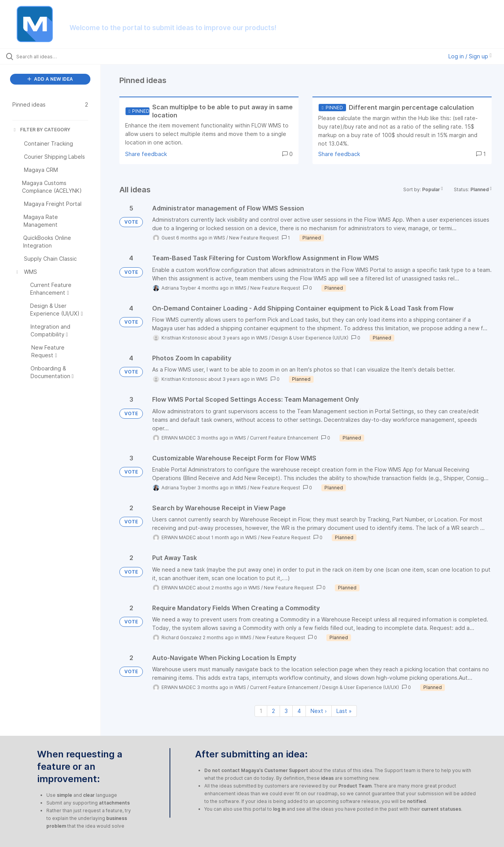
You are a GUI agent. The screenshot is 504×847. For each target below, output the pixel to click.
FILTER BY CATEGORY (41, 130)
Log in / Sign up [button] (470, 56)
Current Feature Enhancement (284, 438)
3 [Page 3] (286, 711)
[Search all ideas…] (60, 56)
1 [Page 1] (261, 711)
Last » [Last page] (344, 711)
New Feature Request (254, 238)
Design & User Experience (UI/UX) (310, 338)
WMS (219, 238)
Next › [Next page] (319, 711)
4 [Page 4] (299, 711)
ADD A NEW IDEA (50, 79)
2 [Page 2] (273, 711)
